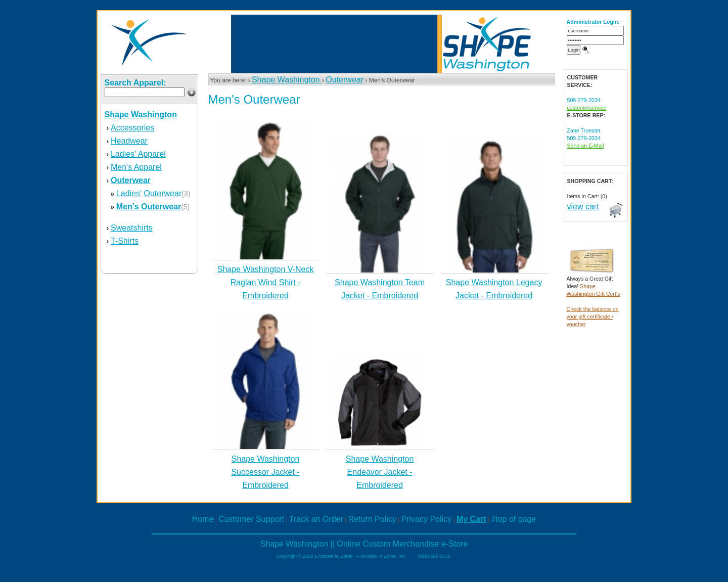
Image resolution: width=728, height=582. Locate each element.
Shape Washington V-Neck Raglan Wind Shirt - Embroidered (266, 282)
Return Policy (372, 519)
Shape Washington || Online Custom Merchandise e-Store (364, 544)
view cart (583, 207)
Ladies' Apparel (138, 154)
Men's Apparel (136, 167)
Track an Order (316, 519)
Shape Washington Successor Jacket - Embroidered (265, 472)
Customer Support (251, 519)
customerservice (587, 108)
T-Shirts (125, 241)
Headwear (129, 141)
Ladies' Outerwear (149, 193)
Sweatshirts (132, 228)
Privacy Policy (427, 519)
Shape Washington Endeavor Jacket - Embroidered (380, 472)
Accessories (132, 128)
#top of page (513, 519)
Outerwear (345, 80)
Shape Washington (287, 80)
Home (203, 519)
